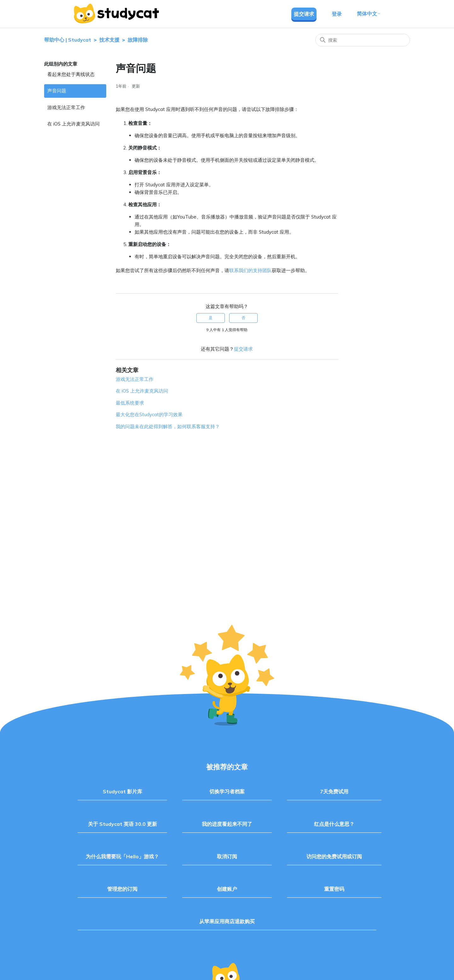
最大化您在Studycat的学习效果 (149, 414)
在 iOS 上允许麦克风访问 (73, 124)
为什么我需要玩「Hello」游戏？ (122, 856)
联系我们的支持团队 (250, 270)
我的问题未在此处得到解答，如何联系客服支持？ (168, 426)
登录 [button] (337, 14)
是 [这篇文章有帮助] (211, 318)
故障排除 (138, 40)
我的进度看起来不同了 (227, 824)
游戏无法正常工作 (66, 107)
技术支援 (109, 40)
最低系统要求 (130, 403)
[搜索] (363, 40)
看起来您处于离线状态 (71, 74)
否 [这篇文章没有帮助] (243, 318)
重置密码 (334, 889)
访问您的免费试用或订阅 (334, 856)
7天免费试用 (334, 791)
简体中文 (369, 14)
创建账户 (227, 889)
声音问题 (57, 91)
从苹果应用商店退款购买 (227, 921)
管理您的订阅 (122, 889)
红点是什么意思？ (334, 824)
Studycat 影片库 (122, 791)
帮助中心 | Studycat (68, 40)
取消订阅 (227, 856)
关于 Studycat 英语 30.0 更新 (122, 824)
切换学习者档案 (227, 791)
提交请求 (304, 14)
